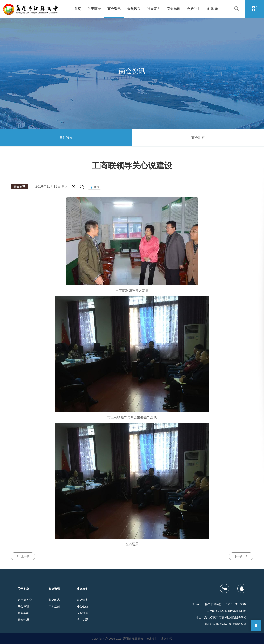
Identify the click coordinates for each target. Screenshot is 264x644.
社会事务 (154, 9)
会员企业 (193, 9)
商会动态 (198, 138)
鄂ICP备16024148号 (218, 624)
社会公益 (82, 606)
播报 (94, 187)
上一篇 (23, 556)
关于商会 (94, 9)
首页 (78, 9)
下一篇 (241, 556)
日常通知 (66, 138)
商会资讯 (114, 9)
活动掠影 (82, 620)
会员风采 (134, 9)
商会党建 (173, 9)
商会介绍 (23, 620)
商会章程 (23, 606)
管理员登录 (239, 624)
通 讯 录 (212, 9)
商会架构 (23, 613)
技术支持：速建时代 (159, 639)
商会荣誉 (82, 600)
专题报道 (82, 613)
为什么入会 (25, 600)
